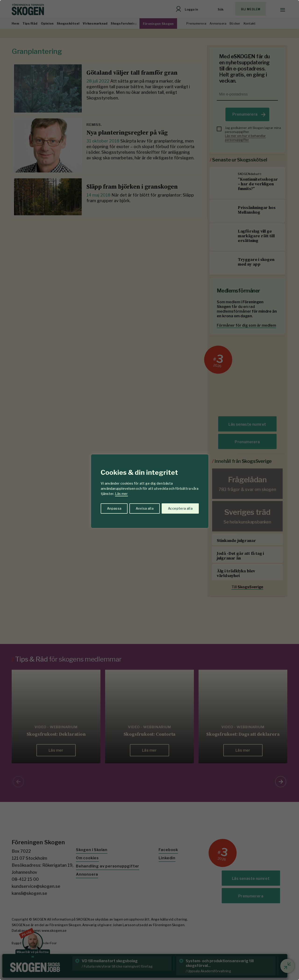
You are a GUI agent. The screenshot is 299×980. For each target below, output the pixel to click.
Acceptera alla (180, 508)
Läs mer (121, 494)
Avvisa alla (145, 508)
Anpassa (114, 508)
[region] (149, 490)
